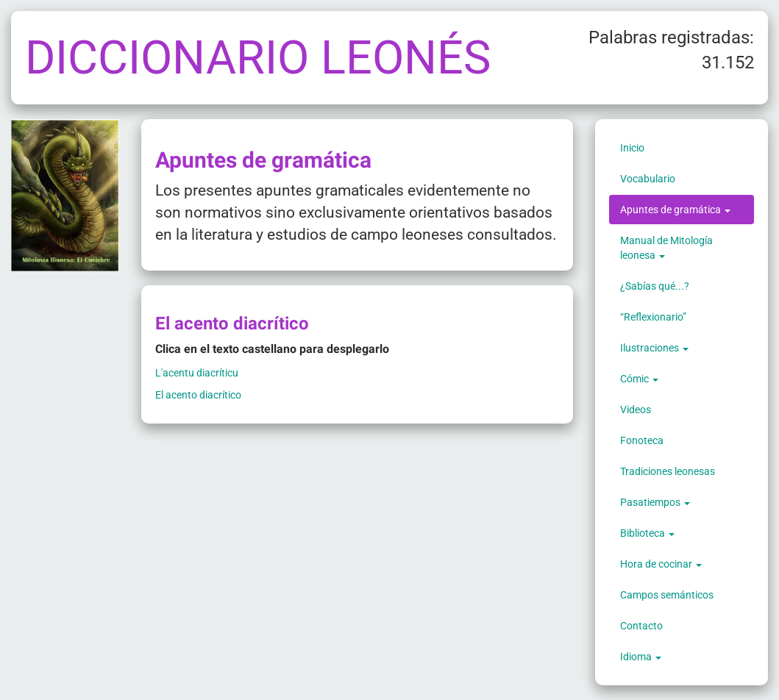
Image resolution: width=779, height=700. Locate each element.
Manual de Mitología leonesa (666, 248)
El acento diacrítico (198, 395)
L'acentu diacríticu (197, 373)
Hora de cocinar (661, 564)
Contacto (641, 626)
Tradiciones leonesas (668, 471)
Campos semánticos (667, 595)
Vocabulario (648, 179)
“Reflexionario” (653, 317)
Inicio (632, 148)
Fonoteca (642, 440)
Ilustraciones (654, 348)
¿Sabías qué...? (655, 286)
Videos (636, 410)
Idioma (641, 657)
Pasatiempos (655, 502)
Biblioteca (647, 533)
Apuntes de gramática (675, 210)
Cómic (639, 379)
